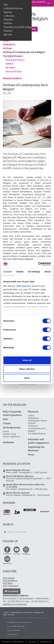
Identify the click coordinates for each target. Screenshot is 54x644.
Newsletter (13, 591)
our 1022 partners (21, 286)
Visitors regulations (11, 437)
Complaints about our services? (19, 622)
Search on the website (5, 532)
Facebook (7, 554)
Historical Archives (14, 72)
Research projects (12, 78)
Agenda (8, 12)
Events (6, 431)
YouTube (17, 554)
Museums (8, 20)
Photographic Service (15, 60)
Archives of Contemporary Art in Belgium (24, 52)
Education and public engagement (16, 27)
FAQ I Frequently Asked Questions (12, 413)
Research (8, 31)
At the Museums (12, 428)
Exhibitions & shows (13, 8)
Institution (8, 23)
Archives (7, 48)
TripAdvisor (7, 563)
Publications (9, 44)
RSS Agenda (9, 578)
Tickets (7, 423)
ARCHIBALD (10, 68)
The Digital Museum (13, 56)
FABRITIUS (10, 64)
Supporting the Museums (36, 449)
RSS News (8, 583)
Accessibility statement (16, 626)
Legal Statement (13, 630)
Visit (6, 5)
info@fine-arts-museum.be (15, 604)
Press (31, 455)
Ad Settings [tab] (34, 272)
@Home (8, 34)
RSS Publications (11, 586)
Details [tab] (20, 272)
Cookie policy (12, 634)
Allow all (27, 360)
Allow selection (27, 369)
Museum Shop (9, 434)
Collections (9, 16)
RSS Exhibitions (10, 581)
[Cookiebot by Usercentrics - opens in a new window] (38, 264)
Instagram (26, 554)
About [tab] (48, 272)
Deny (27, 378)
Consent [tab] (8, 272)
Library (31, 416)
